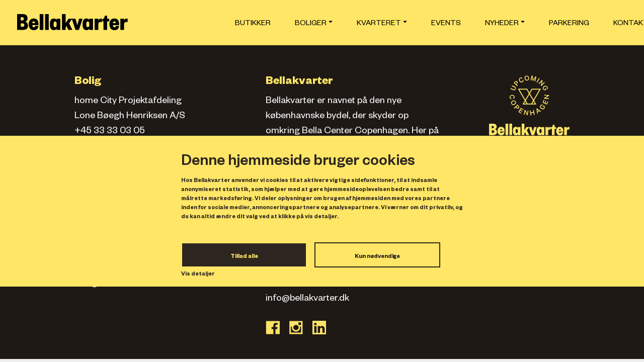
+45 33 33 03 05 (110, 132)
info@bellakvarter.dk (307, 299)
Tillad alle (244, 257)
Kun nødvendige (377, 257)
